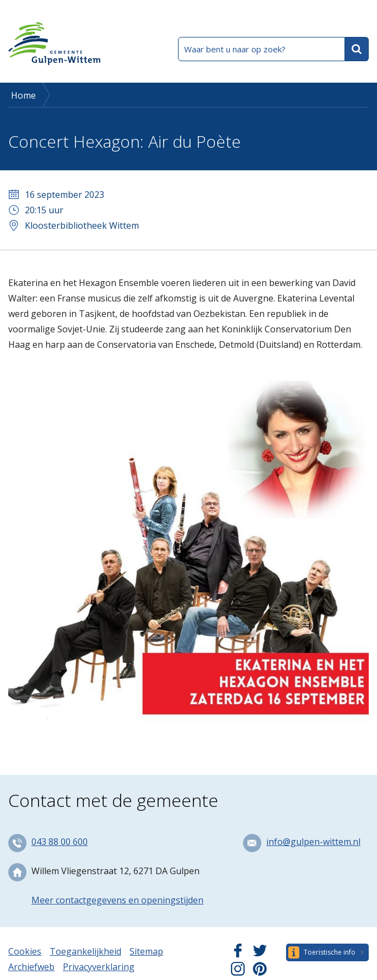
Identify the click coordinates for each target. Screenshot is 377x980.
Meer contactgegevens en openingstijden (117, 900)
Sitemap (146, 951)
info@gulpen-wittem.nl (313, 842)
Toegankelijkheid (85, 951)
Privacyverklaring (99, 967)
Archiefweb (31, 967)
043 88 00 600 (60, 842)
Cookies (25, 951)
